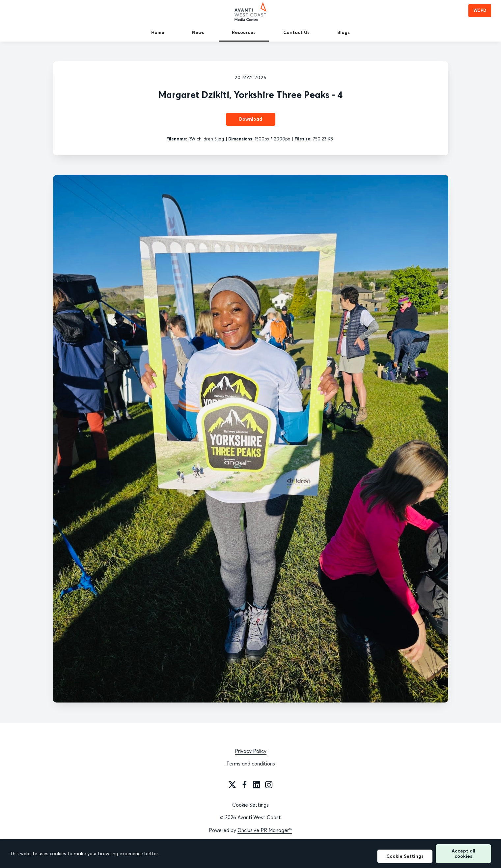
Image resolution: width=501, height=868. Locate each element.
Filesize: (303, 139)
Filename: (177, 139)
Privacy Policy (251, 751)
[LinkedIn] (257, 785)
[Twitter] (232, 785)
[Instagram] (269, 785)
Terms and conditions (251, 764)
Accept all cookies (463, 853)
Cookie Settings (250, 805)
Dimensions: (241, 139)
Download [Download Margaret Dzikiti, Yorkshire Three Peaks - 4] (251, 119)
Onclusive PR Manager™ (265, 830)
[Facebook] (244, 785)
